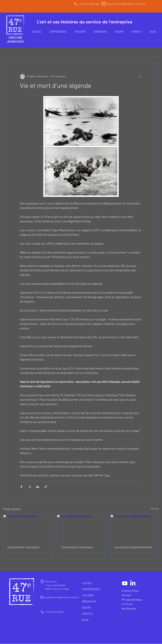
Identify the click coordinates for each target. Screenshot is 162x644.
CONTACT (88, 614)
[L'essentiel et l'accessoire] (27, 528)
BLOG (85, 620)
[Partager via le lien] (46, 487)
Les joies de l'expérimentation (133, 547)
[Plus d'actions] (140, 76)
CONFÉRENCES (91, 589)
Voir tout (155, 509)
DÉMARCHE (89, 601)
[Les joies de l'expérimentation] (135, 528)
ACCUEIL (87, 583)
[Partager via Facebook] (21, 487)
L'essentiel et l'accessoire (23, 547)
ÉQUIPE (86, 608)
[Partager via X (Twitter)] (30, 487)
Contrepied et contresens (77, 547)
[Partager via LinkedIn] (38, 487)
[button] (80, 32)
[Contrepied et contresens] (81, 528)
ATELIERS (88, 595)
